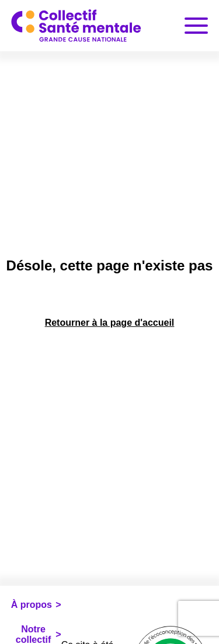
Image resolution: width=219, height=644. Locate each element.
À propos (32, 605)
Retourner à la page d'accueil (110, 323)
